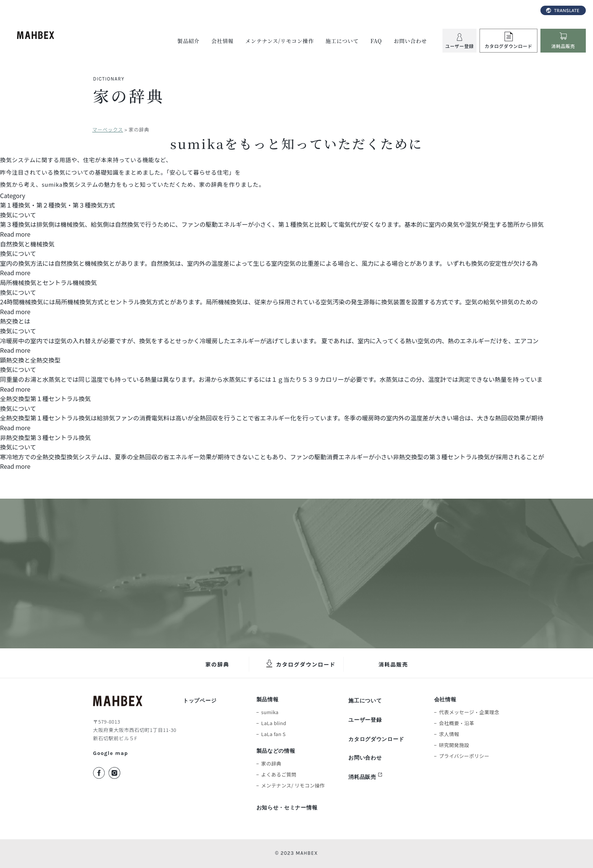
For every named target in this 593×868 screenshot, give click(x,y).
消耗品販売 (394, 664)
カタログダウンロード (306, 664)
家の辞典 (217, 664)
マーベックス (108, 130)
